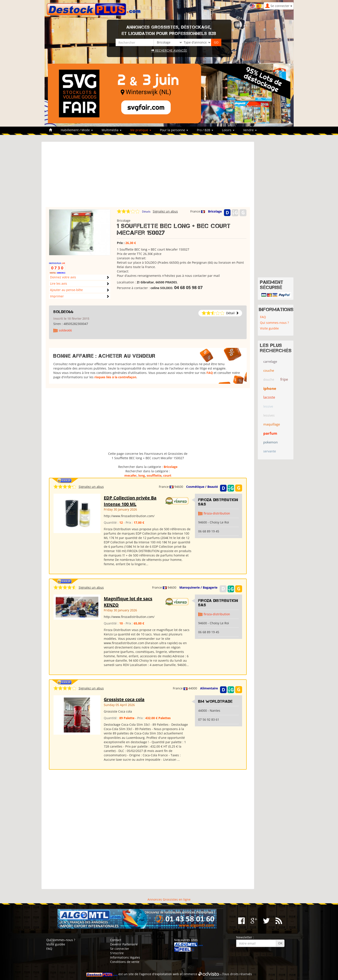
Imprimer (57, 296)
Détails (146, 212)
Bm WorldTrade (215, 701)
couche (269, 370)
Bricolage (215, 211)
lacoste (269, 397)
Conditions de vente (125, 962)
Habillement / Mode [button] (77, 130)
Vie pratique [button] (141, 130)
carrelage (270, 361)
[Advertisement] (148, 176)
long (142, 475)
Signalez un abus (165, 211)
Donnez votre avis (63, 277)
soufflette (154, 475)
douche (269, 379)
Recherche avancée (169, 50)
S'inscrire (117, 953)
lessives (269, 415)
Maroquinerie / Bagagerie (198, 587)
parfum (270, 433)
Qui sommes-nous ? (274, 323)
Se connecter (120, 949)
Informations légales (125, 957)
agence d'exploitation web (160, 974)
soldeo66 (63, 312)
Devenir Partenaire (124, 944)
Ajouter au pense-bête (66, 290)
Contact (116, 940)
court (167, 475)
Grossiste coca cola (124, 699)
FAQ (210, 373)
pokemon (270, 442)
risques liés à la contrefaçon (115, 377)
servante (270, 451)
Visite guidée (269, 328)
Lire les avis (59, 283)
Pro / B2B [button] (205, 130)
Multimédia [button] (112, 130)
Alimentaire (209, 688)
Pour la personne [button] (174, 130)
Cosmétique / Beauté (202, 487)
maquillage (272, 424)
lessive (268, 406)
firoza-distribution (217, 513)
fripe (284, 379)
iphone (270, 388)
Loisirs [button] (228, 130)
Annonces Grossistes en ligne (169, 899)
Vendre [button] (250, 130)
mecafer (130, 475)
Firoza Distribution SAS (218, 502)
